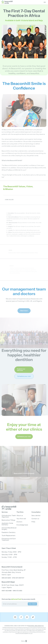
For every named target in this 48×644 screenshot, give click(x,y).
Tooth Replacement (8, 536)
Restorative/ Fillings (8, 520)
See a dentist (36, 516)
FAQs (33, 522)
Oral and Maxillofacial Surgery (9, 529)
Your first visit (21, 519)
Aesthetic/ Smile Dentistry (7, 524)
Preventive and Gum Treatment (9, 539)
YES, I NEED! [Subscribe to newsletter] (32, 604)
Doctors (19, 522)
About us (20, 516)
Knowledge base (22, 525)
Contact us (35, 519)
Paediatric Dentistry (9, 532)
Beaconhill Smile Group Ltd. (36, 626)
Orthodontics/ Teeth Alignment (9, 516)
